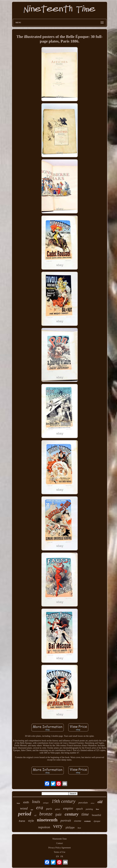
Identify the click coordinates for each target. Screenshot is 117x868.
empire (68, 808)
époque (97, 821)
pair (58, 814)
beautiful (96, 815)
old (100, 802)
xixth (26, 802)
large (18, 803)
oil (35, 815)
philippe (70, 827)
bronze (46, 814)
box (79, 828)
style (31, 821)
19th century (64, 801)
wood (24, 808)
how (98, 809)
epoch (79, 809)
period (25, 814)
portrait (66, 820)
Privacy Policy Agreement (60, 848)
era (40, 807)
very (58, 826)
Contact (60, 843)
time (85, 814)
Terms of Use (59, 852)
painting (89, 809)
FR (62, 857)
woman (87, 821)
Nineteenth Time (60, 839)
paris (49, 809)
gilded (58, 809)
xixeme (78, 821)
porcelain (83, 803)
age (32, 810)
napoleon (44, 827)
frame (22, 821)
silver (92, 803)
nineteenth (47, 820)
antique (46, 803)
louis (36, 802)
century (72, 814)
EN (58, 857)
